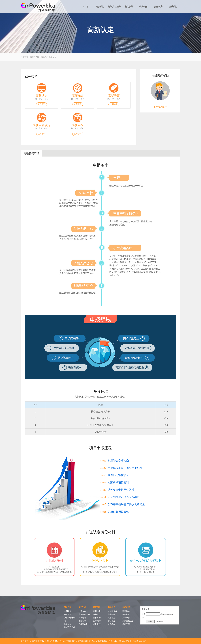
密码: (144, 618)
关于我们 (100, 7)
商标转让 (97, 614)
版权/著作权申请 (70, 619)
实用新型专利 (84, 614)
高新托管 (78, 96)
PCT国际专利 (84, 624)
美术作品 (112, 614)
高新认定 (53, 57)
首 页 (85, 7)
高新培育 (114, 96)
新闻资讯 (129, 7)
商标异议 (97, 624)
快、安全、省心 (42, 99)
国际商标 (97, 621)
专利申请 (68, 611)
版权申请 (112, 607)
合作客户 (158, 7)
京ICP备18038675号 (140, 641)
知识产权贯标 (70, 627)
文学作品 (112, 618)
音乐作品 (112, 621)
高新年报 (78, 125)
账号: (144, 614)
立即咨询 (42, 104)
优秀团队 (144, 7)
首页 (32, 57)
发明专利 (82, 618)
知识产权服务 (114, 7)
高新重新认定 (42, 125)
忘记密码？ (159, 621)
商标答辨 (97, 618)
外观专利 (82, 611)
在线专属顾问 (160, 107)
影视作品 (112, 624)
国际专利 (82, 621)
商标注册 (68, 614)
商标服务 (97, 607)
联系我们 (173, 7)
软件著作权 (112, 611)
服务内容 (68, 607)
